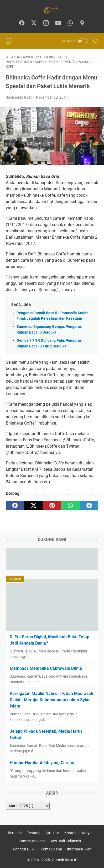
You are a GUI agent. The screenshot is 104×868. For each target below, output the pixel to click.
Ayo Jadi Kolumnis (66, 841)
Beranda (15, 833)
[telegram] (89, 506)
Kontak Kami (51, 849)
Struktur (52, 833)
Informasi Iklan (79, 849)
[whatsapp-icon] (70, 23)
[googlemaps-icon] (82, 23)
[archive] (28, 806)
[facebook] (15, 506)
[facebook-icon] (22, 23)
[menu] (12, 41)
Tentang (34, 833)
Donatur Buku (24, 849)
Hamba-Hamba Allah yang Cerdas (42, 763)
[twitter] (33, 506)
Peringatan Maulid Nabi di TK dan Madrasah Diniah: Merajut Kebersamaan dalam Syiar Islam (51, 700)
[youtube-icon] (58, 23)
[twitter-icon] (34, 23)
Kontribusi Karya (78, 833)
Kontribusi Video (32, 841)
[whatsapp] (70, 506)
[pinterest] (52, 506)
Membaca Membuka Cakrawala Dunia (46, 668)
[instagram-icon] (46, 23)
